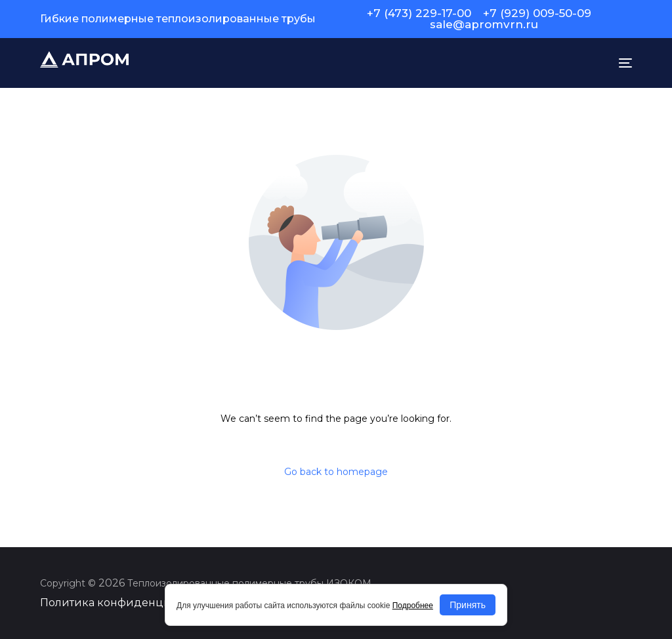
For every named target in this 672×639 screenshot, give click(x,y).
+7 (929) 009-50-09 (537, 13)
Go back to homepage (336, 472)
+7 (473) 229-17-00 (419, 13)
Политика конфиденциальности (131, 603)
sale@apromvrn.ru (484, 25)
